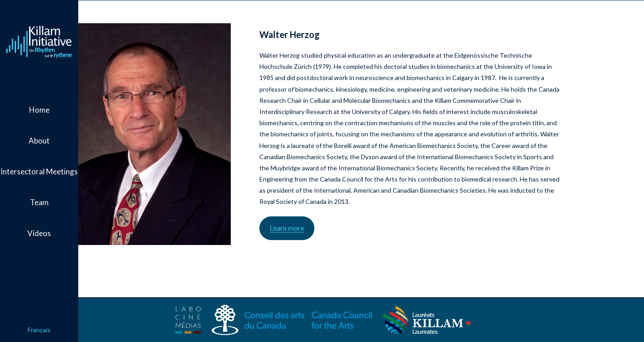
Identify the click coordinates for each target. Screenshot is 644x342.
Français (39, 330)
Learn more (329, 239)
